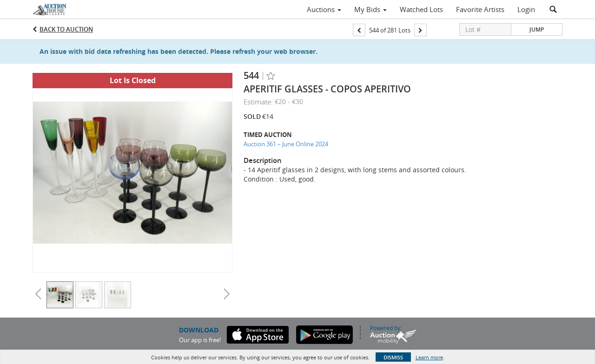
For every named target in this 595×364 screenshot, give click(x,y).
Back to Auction (66, 29)
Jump (537, 29)
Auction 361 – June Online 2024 (286, 144)
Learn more (429, 357)
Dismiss (393, 357)
